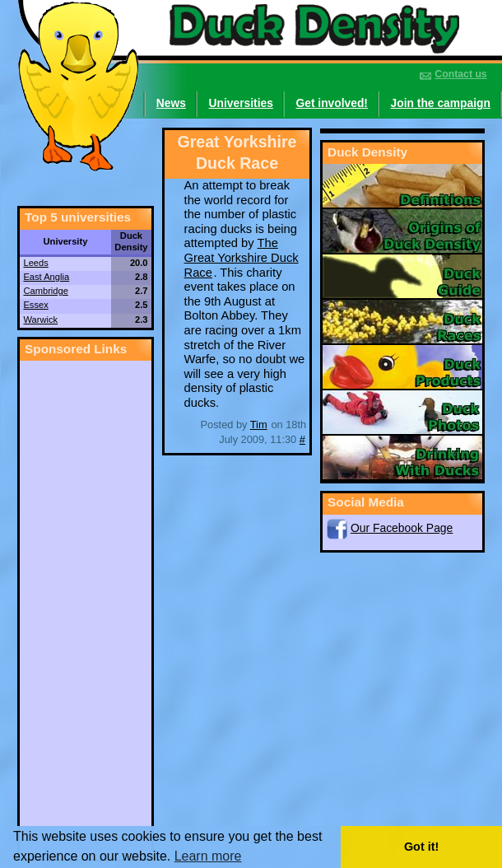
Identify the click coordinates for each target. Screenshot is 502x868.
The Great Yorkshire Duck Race (242, 257)
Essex (35, 305)
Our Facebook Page (402, 528)
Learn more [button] (208, 856)
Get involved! (332, 103)
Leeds (35, 263)
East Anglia (46, 277)
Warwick (40, 320)
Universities (241, 103)
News (171, 103)
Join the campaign (441, 103)
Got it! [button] (421, 847)
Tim (259, 425)
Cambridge (45, 291)
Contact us (460, 74)
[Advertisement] (86, 608)
